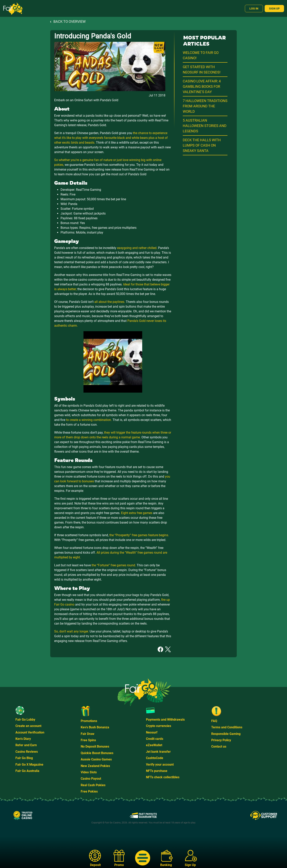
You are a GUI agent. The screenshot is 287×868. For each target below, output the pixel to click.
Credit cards (155, 739)
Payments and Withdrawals (165, 720)
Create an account (28, 726)
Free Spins (88, 740)
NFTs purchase (157, 771)
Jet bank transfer (158, 752)
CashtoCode (155, 758)
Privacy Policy (221, 740)
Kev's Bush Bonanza (95, 727)
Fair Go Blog (24, 758)
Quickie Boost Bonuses (97, 753)
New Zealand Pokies (95, 766)
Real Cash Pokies (93, 785)
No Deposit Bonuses (95, 746)
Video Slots (89, 772)
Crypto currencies (159, 726)
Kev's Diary (23, 739)
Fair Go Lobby (25, 720)
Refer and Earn (26, 745)
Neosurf (152, 732)
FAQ (214, 721)
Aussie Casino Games (96, 759)
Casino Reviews (27, 752)
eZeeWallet (154, 745)
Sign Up (274, 9)
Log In (254, 9)
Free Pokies (89, 791)
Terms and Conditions (227, 727)
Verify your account (160, 765)
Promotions (89, 721)
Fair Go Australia (27, 771)
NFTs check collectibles (163, 777)
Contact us (219, 746)
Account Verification (30, 732)
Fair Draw (88, 734)
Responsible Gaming (226, 734)
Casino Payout (91, 779)
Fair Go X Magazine (29, 765)
